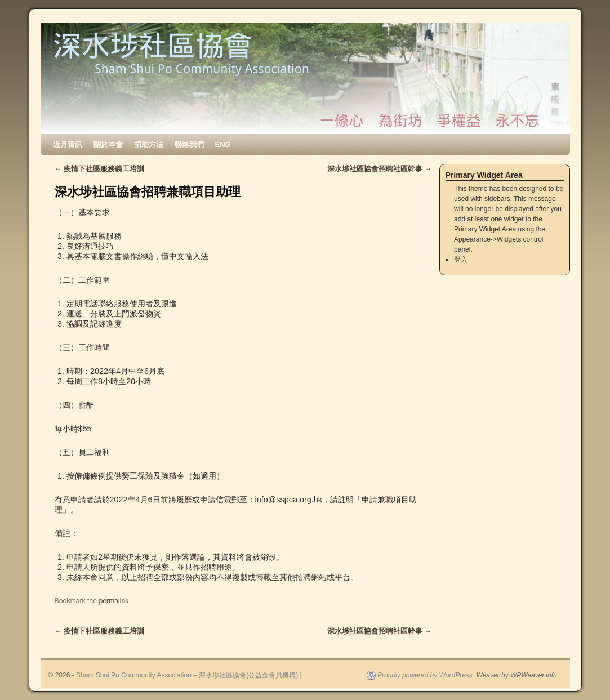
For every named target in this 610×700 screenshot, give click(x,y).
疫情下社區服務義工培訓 (100, 169)
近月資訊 (68, 144)
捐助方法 (149, 144)
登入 (461, 260)
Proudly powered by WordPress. (426, 675)
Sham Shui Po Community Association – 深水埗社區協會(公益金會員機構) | (189, 675)
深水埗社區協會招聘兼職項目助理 (148, 192)
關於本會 (108, 144)
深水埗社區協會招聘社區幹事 (380, 169)
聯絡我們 (189, 144)
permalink (113, 601)
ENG (223, 144)
